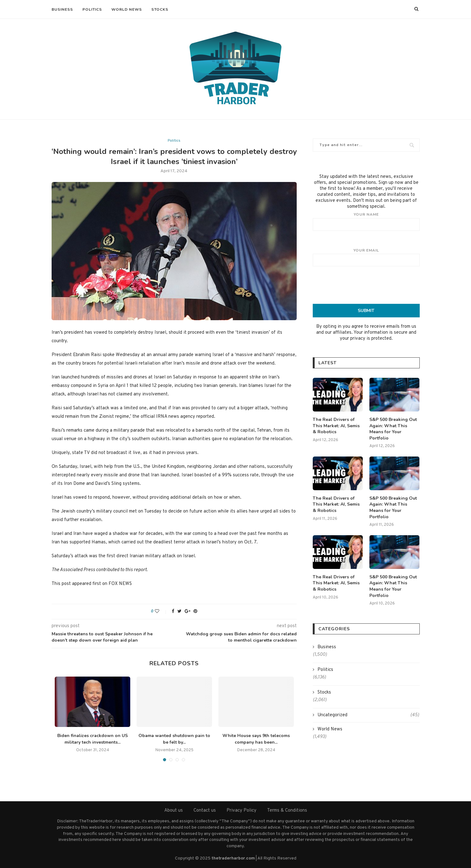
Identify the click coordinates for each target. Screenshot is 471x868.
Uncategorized (368, 715)
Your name (366, 221)
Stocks (160, 9)
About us (174, 811)
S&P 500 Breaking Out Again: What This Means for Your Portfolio (393, 429)
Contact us (205, 811)
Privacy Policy (241, 811)
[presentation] (366, 285)
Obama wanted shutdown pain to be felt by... (174, 739)
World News (127, 9)
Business (62, 9)
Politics (92, 9)
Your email (366, 257)
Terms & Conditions (287, 811)
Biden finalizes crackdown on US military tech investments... (93, 739)
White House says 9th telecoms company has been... (256, 739)
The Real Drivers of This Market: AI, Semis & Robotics (336, 426)
